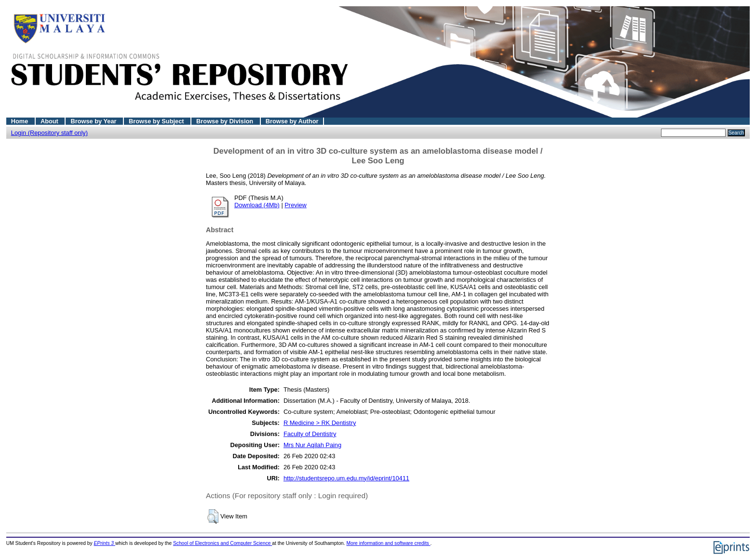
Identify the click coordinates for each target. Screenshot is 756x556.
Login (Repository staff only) (49, 133)
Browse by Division (226, 121)
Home (20, 121)
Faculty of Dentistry (310, 434)
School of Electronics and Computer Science (223, 543)
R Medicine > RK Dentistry (320, 423)
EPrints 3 (105, 543)
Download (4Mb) (257, 205)
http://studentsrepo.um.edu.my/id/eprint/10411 (346, 478)
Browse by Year (94, 121)
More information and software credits (388, 543)
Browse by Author (292, 121)
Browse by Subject (157, 121)
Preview (296, 205)
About (50, 121)
